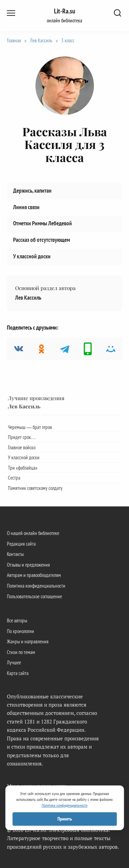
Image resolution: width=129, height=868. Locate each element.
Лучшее (14, 662)
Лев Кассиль (28, 298)
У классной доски (32, 256)
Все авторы (17, 620)
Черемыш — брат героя (30, 427)
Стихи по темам (21, 652)
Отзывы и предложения (28, 565)
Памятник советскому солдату (35, 488)
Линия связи (26, 207)
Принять (65, 819)
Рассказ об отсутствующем (41, 240)
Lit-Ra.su (64, 11)
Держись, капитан (32, 190)
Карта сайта (18, 673)
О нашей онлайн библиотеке (33, 533)
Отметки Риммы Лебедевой (42, 223)
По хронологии (20, 631)
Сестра (14, 478)
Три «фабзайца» (23, 468)
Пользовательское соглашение (34, 596)
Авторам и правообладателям (34, 575)
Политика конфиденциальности (36, 586)
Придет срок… (22, 437)
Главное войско (22, 447)
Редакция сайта (21, 544)
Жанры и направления (28, 641)
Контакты (15, 554)
